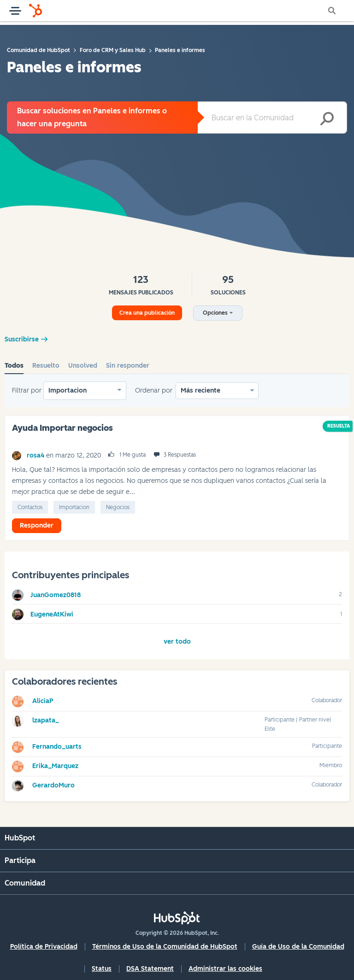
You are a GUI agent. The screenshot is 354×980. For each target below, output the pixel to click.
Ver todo (177, 642)
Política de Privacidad (44, 947)
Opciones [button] (215, 313)
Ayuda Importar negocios (62, 428)
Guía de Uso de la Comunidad (298, 947)
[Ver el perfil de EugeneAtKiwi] (52, 614)
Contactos (30, 507)
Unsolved (83, 366)
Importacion (68, 390)
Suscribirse (22, 339)
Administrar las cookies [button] (225, 969)
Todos (14, 366)
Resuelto (46, 366)
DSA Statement (150, 969)
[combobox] (272, 117)
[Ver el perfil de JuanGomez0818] (56, 595)
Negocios (118, 507)
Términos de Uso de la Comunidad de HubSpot (165, 947)
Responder (37, 525)
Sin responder (128, 366)
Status (102, 969)
